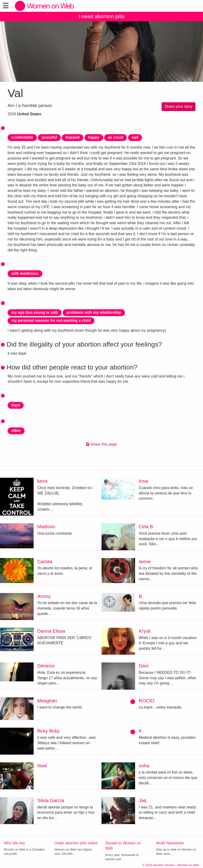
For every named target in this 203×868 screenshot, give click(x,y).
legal (16, 405)
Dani (144, 666)
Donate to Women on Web (123, 846)
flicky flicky (49, 731)
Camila (45, 562)
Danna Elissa (51, 631)
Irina (143, 481)
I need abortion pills (101, 16)
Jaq (143, 800)
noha (144, 766)
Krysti (145, 631)
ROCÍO (147, 701)
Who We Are (14, 843)
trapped (73, 137)
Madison (46, 527)
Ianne (145, 562)
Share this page (102, 444)
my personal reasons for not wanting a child (51, 320)
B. (141, 596)
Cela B (146, 527)
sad (135, 137)
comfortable (22, 137)
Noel (42, 766)
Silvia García (51, 800)
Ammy (44, 596)
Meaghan (47, 701)
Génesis (46, 666)
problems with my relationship (94, 312)
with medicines (25, 273)
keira (42, 481)
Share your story (179, 106)
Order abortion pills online (76, 843)
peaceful (49, 137)
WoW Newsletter (170, 843)
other (16, 431)
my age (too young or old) (35, 312)
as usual (115, 137)
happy (94, 137)
